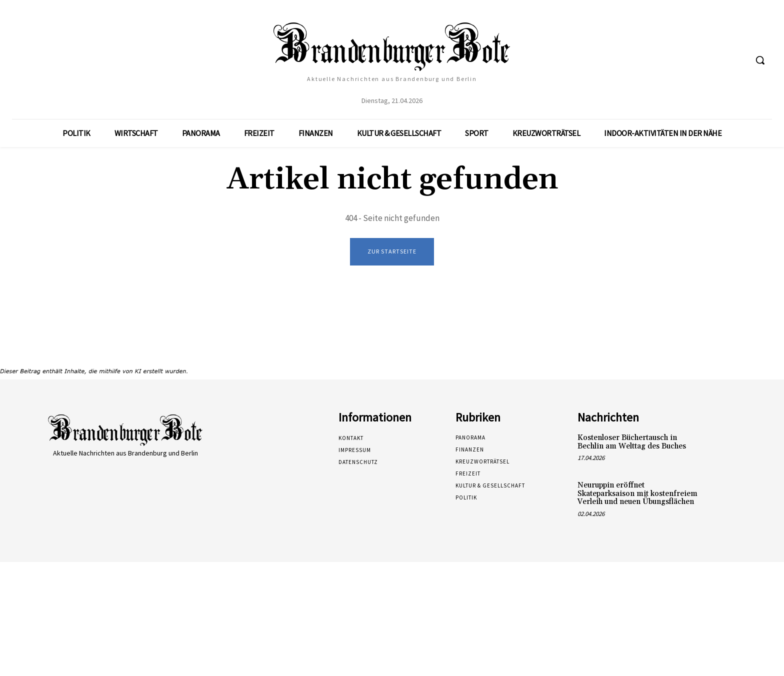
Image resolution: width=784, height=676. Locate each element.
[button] (760, 60)
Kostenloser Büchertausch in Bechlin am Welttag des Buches (632, 442)
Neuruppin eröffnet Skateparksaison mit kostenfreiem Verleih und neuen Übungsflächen (637, 494)
